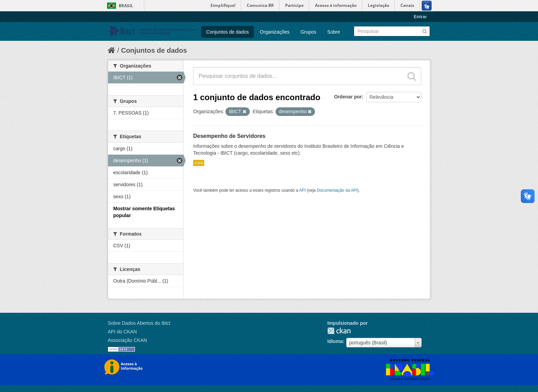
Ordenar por (348, 97)
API (302, 190)
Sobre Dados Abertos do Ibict (139, 323)
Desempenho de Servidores (229, 136)
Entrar (420, 17)
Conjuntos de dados (228, 32)
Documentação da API (337, 190)
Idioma (335, 341)
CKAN (339, 331)
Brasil (126, 6)
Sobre (334, 32)
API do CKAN (122, 332)
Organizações (274, 32)
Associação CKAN (127, 340)
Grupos (308, 32)
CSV (199, 163)
